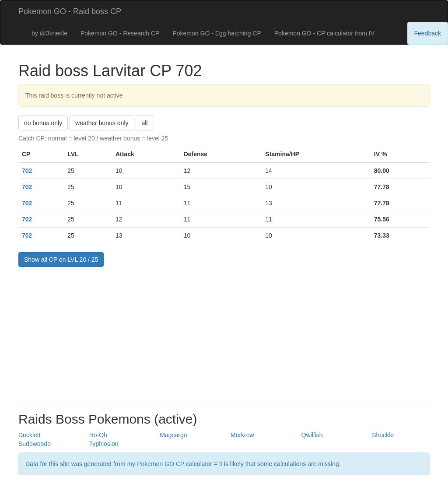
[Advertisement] (224, 333)
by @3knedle (49, 33)
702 (27, 171)
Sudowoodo (35, 444)
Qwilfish (312, 435)
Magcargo (173, 435)
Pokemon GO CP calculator (175, 464)
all (144, 123)
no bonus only (43, 123)
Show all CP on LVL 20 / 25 (61, 260)
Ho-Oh (98, 435)
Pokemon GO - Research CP (120, 33)
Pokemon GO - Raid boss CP (70, 11)
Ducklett (30, 435)
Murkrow (242, 435)
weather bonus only (102, 123)
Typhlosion (104, 444)
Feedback (428, 33)
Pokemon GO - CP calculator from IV (324, 33)
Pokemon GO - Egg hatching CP (217, 33)
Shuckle (383, 435)
